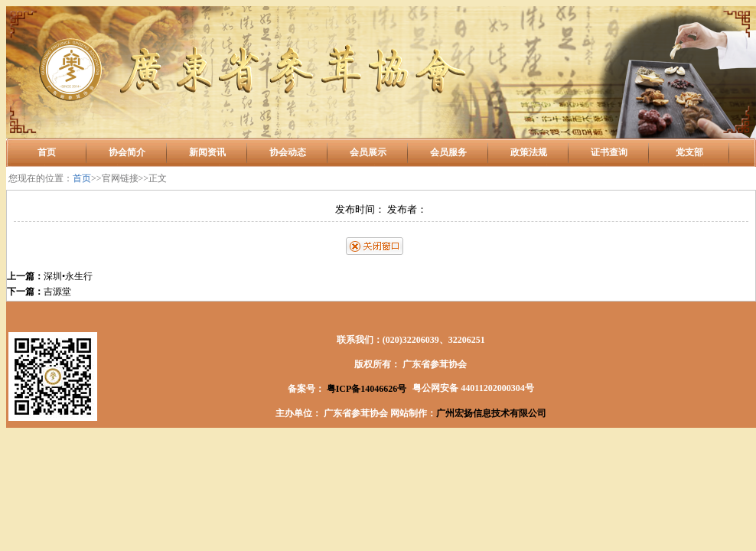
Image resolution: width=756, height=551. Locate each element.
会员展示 (368, 152)
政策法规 (529, 152)
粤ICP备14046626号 (366, 389)
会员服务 (448, 152)
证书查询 (609, 152)
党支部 (689, 152)
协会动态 (288, 152)
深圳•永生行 (68, 276)
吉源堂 (57, 292)
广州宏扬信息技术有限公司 (491, 413)
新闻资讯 (207, 152)
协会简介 (127, 152)
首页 (47, 152)
